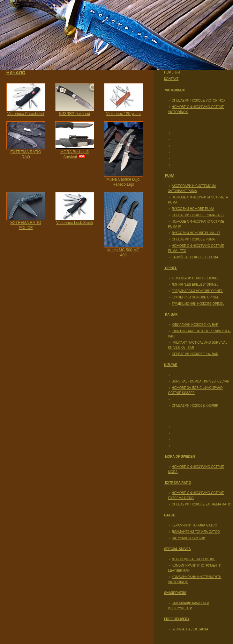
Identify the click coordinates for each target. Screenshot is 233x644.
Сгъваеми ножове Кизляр (195, 406)
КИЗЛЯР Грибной (75, 114)
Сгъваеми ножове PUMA (193, 239)
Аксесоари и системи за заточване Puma (192, 188)
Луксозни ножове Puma (193, 209)
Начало (16, 73)
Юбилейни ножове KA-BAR (195, 325)
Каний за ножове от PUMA (195, 257)
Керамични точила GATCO (194, 525)
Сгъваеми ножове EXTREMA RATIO (202, 504)
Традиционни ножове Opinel (198, 304)
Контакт (171, 79)
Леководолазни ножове (193, 559)
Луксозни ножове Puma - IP (196, 233)
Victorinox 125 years (123, 114)
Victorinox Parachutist (26, 114)
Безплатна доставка (190, 629)
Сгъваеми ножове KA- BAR (195, 354)
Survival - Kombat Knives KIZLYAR (201, 381)
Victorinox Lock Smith (75, 223)
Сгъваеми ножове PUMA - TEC (198, 215)
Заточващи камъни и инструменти (188, 606)
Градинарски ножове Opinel (197, 291)
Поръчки (172, 72)
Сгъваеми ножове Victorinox (199, 100)
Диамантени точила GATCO (196, 532)
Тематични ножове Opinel (195, 278)
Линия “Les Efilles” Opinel (195, 285)
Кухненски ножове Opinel (195, 297)
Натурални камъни (188, 538)
